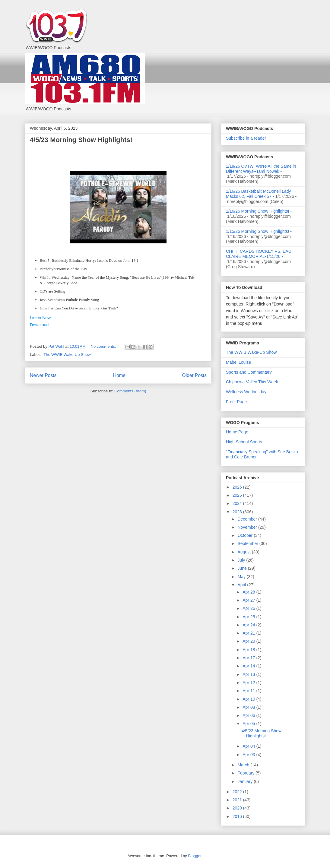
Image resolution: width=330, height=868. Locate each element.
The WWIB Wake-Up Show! (68, 355)
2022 (238, 792)
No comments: (104, 346)
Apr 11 (249, 691)
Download (39, 325)
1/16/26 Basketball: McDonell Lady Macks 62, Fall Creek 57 (259, 194)
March (244, 765)
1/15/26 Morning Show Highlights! (257, 231)
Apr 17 (249, 658)
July (242, 560)
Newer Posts (43, 375)
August (244, 552)
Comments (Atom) (130, 391)
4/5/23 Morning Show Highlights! (81, 140)
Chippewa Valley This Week (252, 382)
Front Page (236, 402)
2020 (238, 808)
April (242, 585)
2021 (238, 800)
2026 (238, 487)
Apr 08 (249, 707)
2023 (238, 512)
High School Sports (244, 442)
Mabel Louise (238, 362)
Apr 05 (249, 724)
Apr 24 (249, 625)
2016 (238, 816)
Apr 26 (249, 608)
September (248, 543)
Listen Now (40, 318)
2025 (238, 495)
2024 (238, 503)
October (246, 535)
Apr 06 (249, 715)
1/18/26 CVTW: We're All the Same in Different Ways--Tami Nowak (261, 169)
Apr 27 (249, 600)
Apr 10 (249, 699)
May (242, 577)
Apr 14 (249, 666)
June (243, 568)
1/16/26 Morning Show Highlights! (257, 211)
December (248, 519)
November (248, 527)
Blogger (195, 856)
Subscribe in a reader (246, 138)
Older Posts (194, 375)
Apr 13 (249, 674)
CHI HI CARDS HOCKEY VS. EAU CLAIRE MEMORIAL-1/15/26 (259, 254)
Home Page (237, 432)
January (246, 781)
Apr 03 (249, 755)
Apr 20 (249, 641)
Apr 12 (249, 683)
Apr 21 (249, 633)
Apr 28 (249, 592)
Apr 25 (249, 617)
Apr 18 (249, 650)
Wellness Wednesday (246, 392)
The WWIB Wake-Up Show (251, 352)
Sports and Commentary (249, 372)
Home (119, 375)
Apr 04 (249, 746)
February (246, 773)
